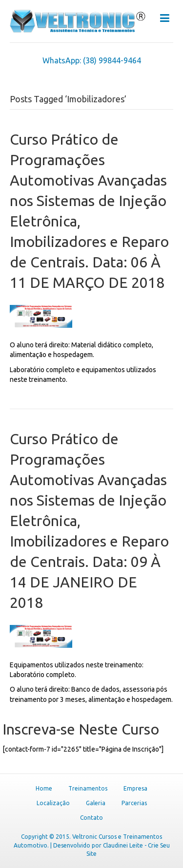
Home (44, 788)
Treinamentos (88, 788)
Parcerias (134, 803)
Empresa (135, 788)
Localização (53, 803)
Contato (91, 818)
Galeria (96, 803)
